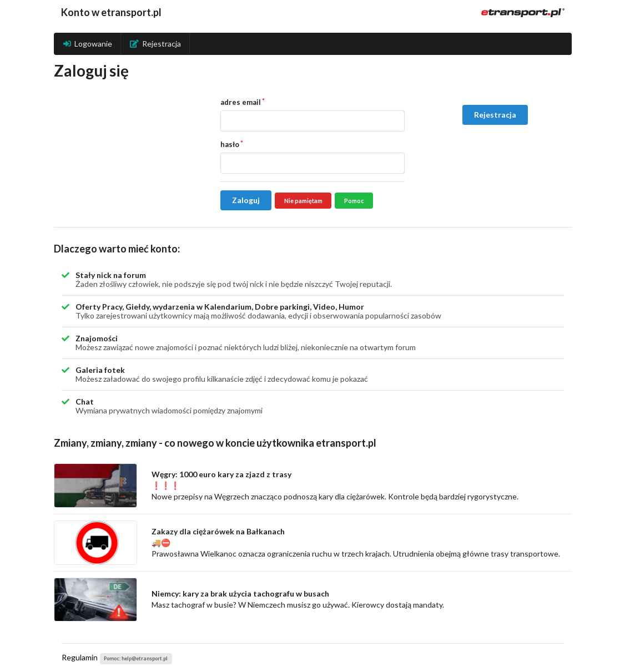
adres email (241, 102)
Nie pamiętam (303, 201)
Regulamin (80, 657)
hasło (230, 144)
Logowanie (88, 44)
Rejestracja (155, 44)
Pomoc (354, 201)
